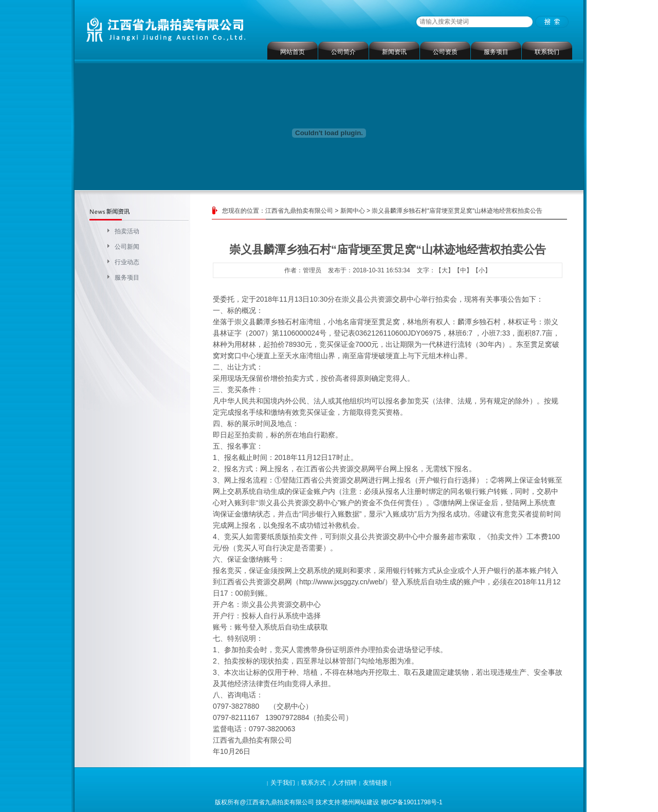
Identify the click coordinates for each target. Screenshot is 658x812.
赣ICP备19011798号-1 (412, 802)
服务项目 (496, 52)
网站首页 (293, 52)
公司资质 (445, 52)
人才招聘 (344, 783)
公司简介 (343, 52)
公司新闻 (127, 247)
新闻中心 (353, 211)
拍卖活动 (127, 231)
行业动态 (127, 262)
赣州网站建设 (360, 802)
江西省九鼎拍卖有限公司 (299, 211)
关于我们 (283, 783)
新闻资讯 (394, 52)
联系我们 (547, 52)
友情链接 (375, 783)
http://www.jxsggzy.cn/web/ (342, 582)
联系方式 (314, 783)
